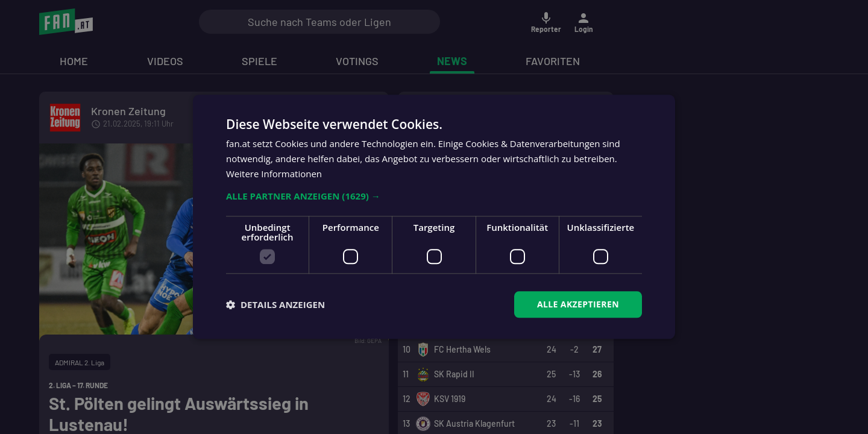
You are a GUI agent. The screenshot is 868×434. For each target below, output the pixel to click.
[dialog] (434, 217)
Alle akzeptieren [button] (578, 304)
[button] (434, 196)
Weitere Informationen (274, 174)
